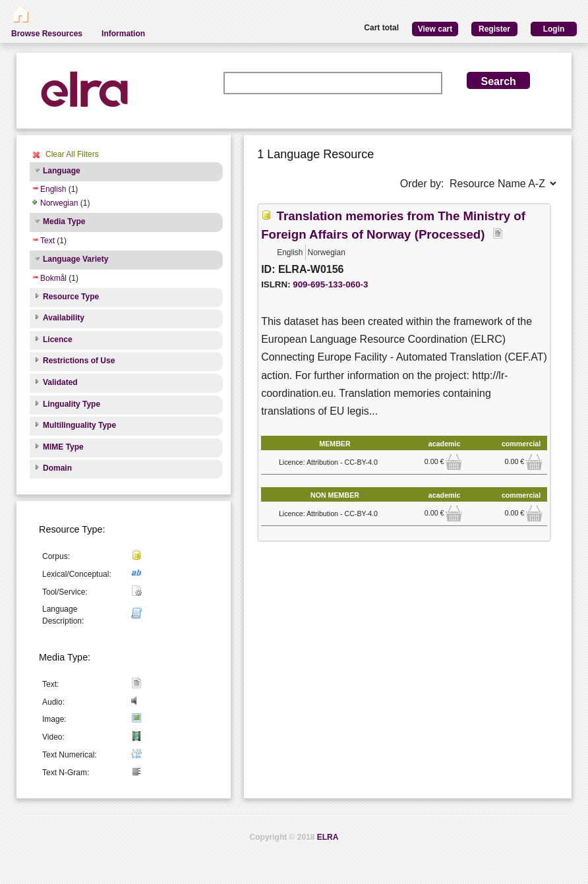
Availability (64, 318)
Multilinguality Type (79, 425)
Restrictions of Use (79, 361)
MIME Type (63, 447)
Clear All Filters (72, 154)
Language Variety (75, 259)
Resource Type (71, 297)
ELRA (328, 837)
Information (123, 34)
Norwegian (59, 203)
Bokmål (53, 278)
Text (47, 241)
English (53, 189)
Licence (58, 339)
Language (62, 171)
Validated (60, 382)
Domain (57, 468)
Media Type (64, 221)
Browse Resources (47, 34)
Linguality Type (72, 404)
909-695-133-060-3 (330, 284)
